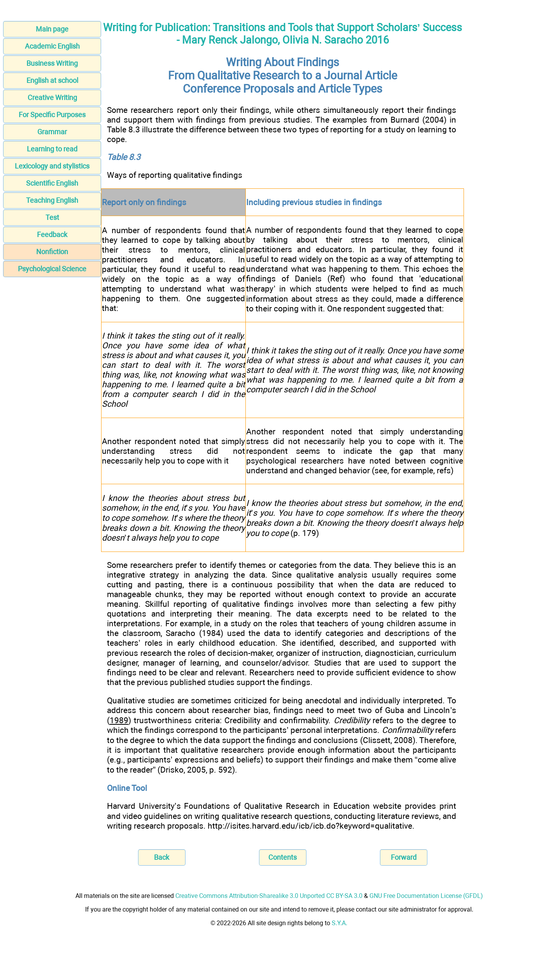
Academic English (52, 46)
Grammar (52, 132)
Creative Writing (52, 97)
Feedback (52, 235)
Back (162, 857)
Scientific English (52, 183)
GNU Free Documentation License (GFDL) (426, 896)
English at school (52, 80)
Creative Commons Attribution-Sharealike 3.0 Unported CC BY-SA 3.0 (269, 896)
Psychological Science (52, 269)
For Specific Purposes (52, 115)
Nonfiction (52, 252)
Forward (404, 857)
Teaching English (52, 200)
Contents (283, 857)
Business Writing (52, 63)
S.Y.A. (339, 923)
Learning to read (52, 149)
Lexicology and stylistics (52, 166)
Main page (52, 29)
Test (52, 217)
